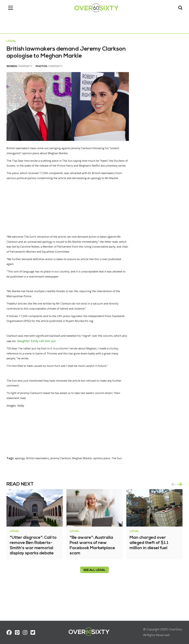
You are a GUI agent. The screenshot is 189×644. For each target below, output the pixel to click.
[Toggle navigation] (11, 9)
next (180, 513)
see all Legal (95, 599)
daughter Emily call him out (53, 363)
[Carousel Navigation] (177, 513)
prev (173, 513)
